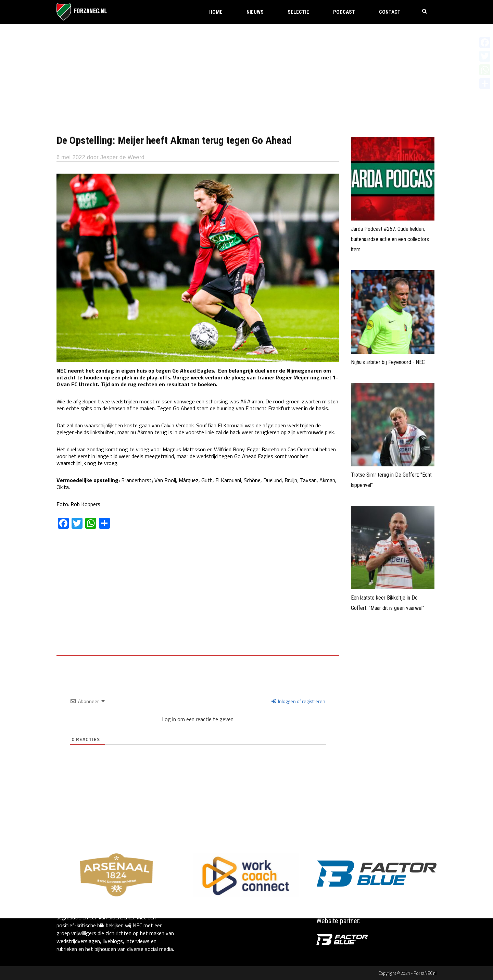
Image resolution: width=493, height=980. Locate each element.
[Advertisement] (246, 75)
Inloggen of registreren (298, 701)
